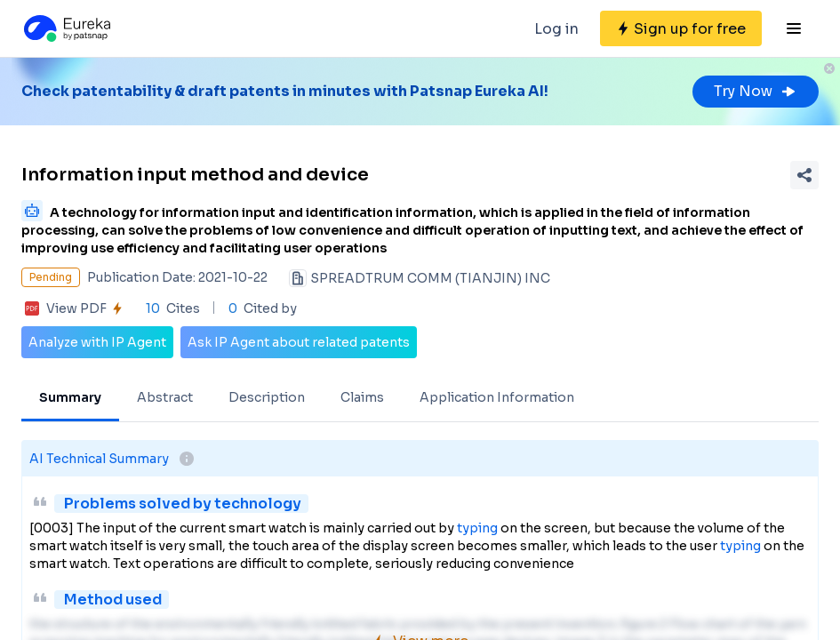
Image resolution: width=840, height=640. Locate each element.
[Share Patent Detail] (804, 175)
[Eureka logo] (66, 28)
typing (477, 528)
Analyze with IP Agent (97, 342)
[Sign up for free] (681, 28)
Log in (556, 29)
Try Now (756, 91)
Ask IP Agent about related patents (299, 342)
